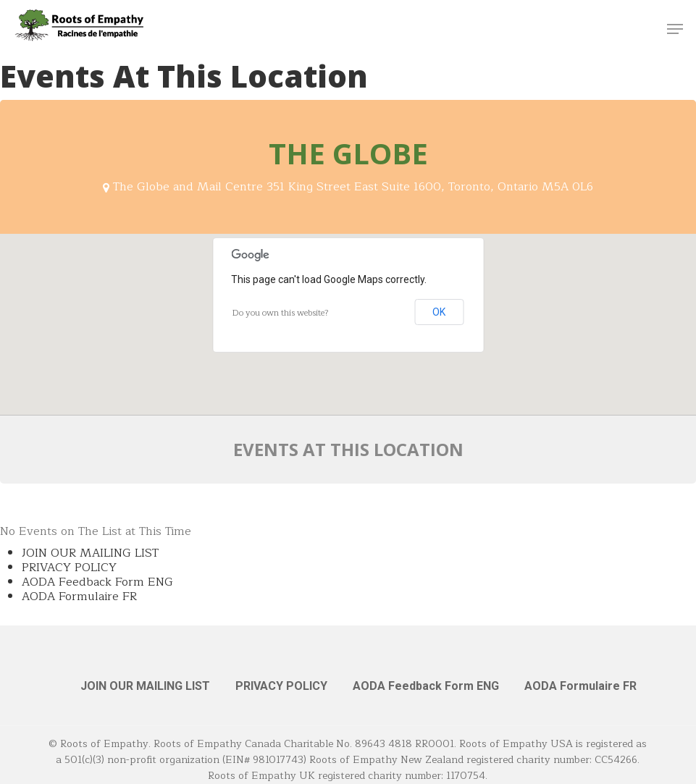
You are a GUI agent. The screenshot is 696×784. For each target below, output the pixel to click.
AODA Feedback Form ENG (97, 582)
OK (439, 312)
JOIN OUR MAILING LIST (90, 553)
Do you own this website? (281, 313)
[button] (675, 29)
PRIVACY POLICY (69, 568)
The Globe (348, 153)
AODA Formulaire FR (79, 597)
